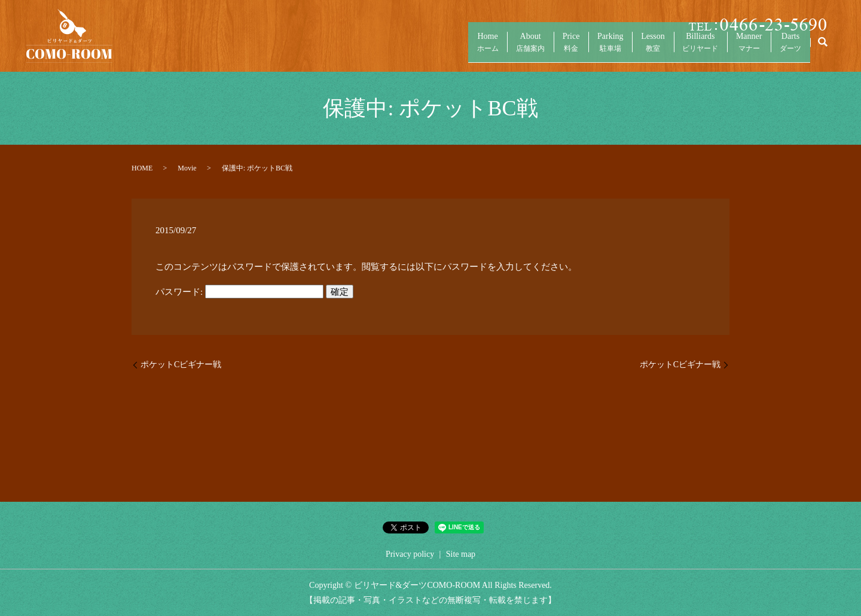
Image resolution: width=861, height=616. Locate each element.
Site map (461, 554)
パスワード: (239, 292)
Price (530, 48)
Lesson (627, 48)
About (482, 48)
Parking (577, 48)
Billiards (682, 48)
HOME (142, 168)
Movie (187, 168)
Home (432, 48)
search (823, 48)
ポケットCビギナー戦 (181, 365)
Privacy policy (410, 554)
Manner (738, 48)
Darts (787, 48)
